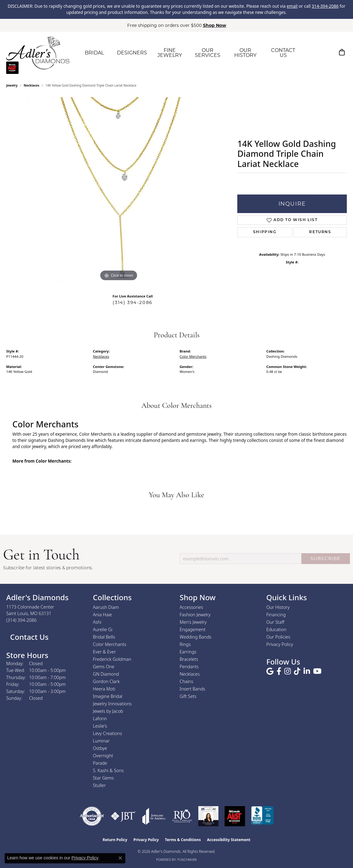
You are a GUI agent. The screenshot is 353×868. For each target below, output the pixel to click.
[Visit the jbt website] (123, 816)
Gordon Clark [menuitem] (106, 681)
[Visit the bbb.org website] (262, 816)
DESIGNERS (132, 53)
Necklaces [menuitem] (190, 674)
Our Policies (278, 637)
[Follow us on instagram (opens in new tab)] (288, 671)
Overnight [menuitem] (103, 756)
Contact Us (28, 637)
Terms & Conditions (183, 840)
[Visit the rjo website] (182, 816)
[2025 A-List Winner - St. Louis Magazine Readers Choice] (235, 816)
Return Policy (115, 840)
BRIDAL (94, 53)
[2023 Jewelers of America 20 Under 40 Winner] (208, 816)
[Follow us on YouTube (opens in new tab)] (317, 671)
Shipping (265, 232)
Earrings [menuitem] (188, 652)
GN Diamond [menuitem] (106, 674)
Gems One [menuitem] (103, 667)
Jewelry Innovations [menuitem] (112, 704)
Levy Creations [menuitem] (107, 733)
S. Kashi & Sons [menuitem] (108, 770)
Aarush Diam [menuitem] (106, 607)
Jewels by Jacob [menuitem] (108, 711)
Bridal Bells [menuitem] (104, 637)
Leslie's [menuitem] (100, 726)
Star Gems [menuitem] (103, 778)
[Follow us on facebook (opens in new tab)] (279, 671)
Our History (278, 607)
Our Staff (275, 622)
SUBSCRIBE (326, 558)
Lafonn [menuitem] (100, 718)
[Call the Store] (22, 620)
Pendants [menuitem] (189, 667)
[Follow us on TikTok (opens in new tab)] (297, 671)
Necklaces (32, 85)
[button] (312, 52)
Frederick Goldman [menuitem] (112, 659)
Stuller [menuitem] (99, 785)
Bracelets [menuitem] (189, 659)
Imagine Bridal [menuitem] (108, 696)
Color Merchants (193, 356)
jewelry (12, 85)
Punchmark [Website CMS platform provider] (187, 860)
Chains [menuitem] (187, 681)
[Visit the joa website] (154, 816)
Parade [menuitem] (100, 763)
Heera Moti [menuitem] (104, 689)
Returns (320, 232)
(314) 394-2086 (132, 302)
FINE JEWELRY (170, 53)
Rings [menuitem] (185, 644)
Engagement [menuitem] (193, 629)
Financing (276, 615)
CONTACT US (283, 53)
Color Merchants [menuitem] (110, 644)
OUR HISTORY (245, 53)
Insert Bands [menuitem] (193, 689)
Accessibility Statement (229, 840)
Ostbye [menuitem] (100, 748)
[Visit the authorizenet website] (92, 816)
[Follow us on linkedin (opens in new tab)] (307, 671)
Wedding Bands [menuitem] (196, 637)
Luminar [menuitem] (101, 741)
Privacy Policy (280, 644)
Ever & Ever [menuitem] (104, 652)
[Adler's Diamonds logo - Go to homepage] (38, 53)
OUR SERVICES (208, 53)
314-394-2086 (325, 6)
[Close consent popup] (120, 858)
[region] (119, 190)
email (292, 6)
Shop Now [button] (215, 25)
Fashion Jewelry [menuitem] (195, 615)
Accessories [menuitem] (192, 607)
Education (276, 629)
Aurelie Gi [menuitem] (103, 629)
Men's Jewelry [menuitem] (193, 622)
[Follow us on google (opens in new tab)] (270, 671)
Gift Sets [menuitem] (188, 696)
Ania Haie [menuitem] (102, 615)
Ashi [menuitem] (97, 622)
